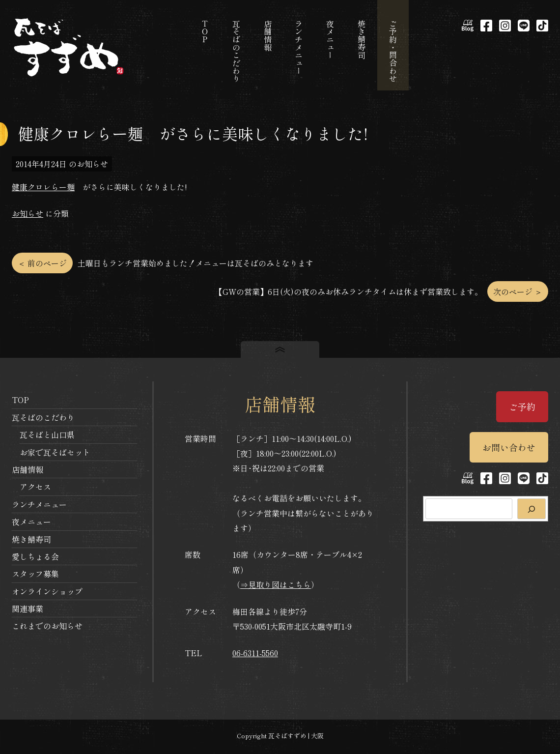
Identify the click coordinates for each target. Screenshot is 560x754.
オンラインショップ (47, 591)
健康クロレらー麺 (43, 187)
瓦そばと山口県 (47, 435)
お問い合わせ (509, 447)
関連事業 (28, 609)
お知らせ (28, 213)
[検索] (532, 509)
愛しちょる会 (35, 556)
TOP (20, 400)
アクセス (35, 487)
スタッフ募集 (35, 574)
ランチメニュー (39, 504)
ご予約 (522, 406)
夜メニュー (31, 522)
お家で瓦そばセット (55, 452)
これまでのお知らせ (47, 626)
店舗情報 (28, 469)
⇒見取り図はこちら (276, 584)
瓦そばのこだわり (43, 417)
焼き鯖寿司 (31, 539)
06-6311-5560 (255, 653)
